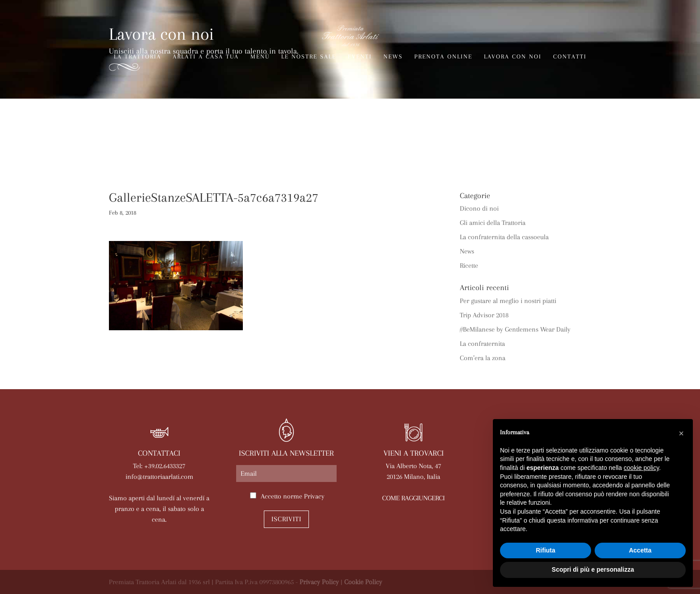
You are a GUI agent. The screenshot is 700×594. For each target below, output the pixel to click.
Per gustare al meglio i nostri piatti (508, 301)
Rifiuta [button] (546, 550)
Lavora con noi (513, 57)
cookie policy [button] (641, 468)
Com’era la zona (483, 358)
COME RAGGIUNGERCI (413, 498)
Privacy (314, 496)
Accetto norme (293, 496)
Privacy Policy (319, 582)
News (393, 57)
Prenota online (443, 57)
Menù (260, 57)
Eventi (360, 57)
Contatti (570, 57)
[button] (681, 433)
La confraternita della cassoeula (504, 237)
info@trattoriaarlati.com (159, 477)
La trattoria (137, 57)
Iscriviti (286, 519)
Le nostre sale (309, 57)
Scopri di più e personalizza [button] (593, 569)
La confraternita (482, 344)
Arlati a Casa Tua (206, 57)
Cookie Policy (363, 582)
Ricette (469, 266)
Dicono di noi (479, 208)
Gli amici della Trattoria (493, 223)
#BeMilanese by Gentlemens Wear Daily (515, 329)
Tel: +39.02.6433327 (159, 466)
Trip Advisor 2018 (484, 315)
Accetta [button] (640, 550)
